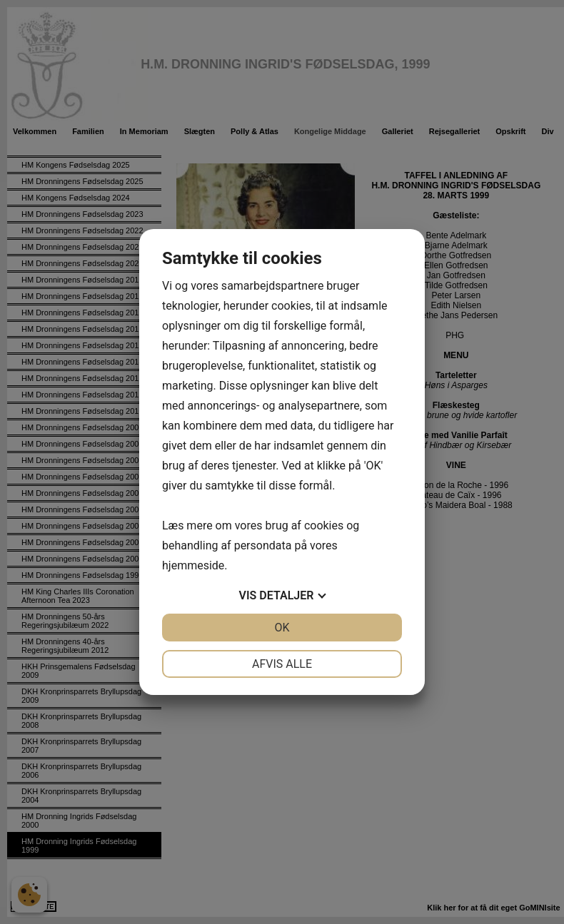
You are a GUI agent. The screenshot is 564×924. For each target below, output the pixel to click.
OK (282, 628)
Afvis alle (282, 664)
